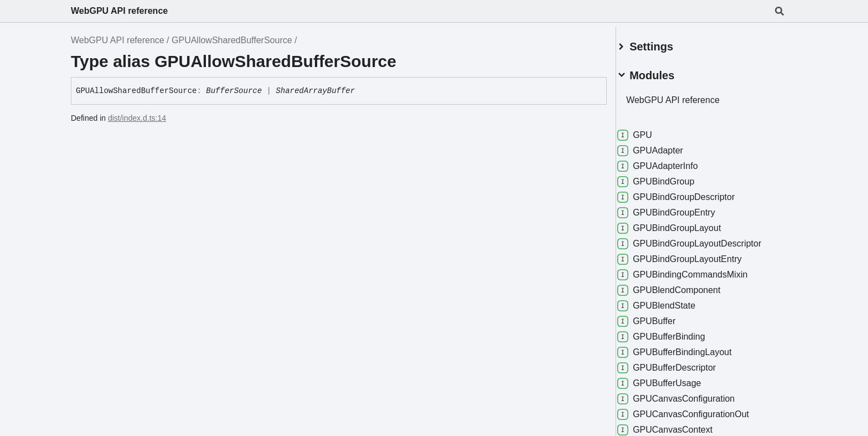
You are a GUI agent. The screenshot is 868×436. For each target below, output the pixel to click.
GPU (648, 131)
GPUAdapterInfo (671, 162)
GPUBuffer (660, 317)
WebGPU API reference (119, 11)
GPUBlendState (670, 301)
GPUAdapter (663, 146)
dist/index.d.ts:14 (137, 118)
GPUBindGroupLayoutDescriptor (702, 239)
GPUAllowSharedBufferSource (232, 40)
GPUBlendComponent (682, 286)
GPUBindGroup (669, 177)
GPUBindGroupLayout (682, 224)
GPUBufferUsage (672, 379)
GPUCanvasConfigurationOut (696, 410)
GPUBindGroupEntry (680, 208)
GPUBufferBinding (674, 332)
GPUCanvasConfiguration (689, 394)
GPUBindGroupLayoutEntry (693, 255)
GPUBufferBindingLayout (688, 348)
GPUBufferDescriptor (680, 363)
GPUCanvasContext (678, 425)
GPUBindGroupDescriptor (689, 193)
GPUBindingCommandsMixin (696, 270)
